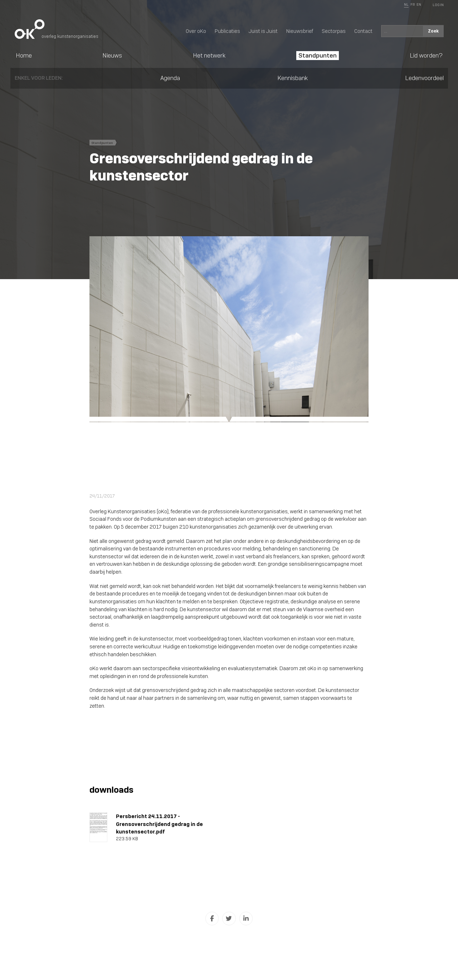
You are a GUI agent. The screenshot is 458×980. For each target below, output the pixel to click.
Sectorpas (334, 31)
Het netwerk (209, 55)
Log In (438, 5)
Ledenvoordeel (424, 78)
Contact (363, 31)
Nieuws (112, 55)
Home (24, 55)
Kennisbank (293, 78)
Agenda (170, 78)
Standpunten (318, 55)
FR (413, 4)
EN (419, 4)
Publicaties (227, 31)
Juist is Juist (263, 31)
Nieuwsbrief (300, 31)
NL (406, 4)
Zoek (433, 31)
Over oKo (196, 31)
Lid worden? (426, 55)
